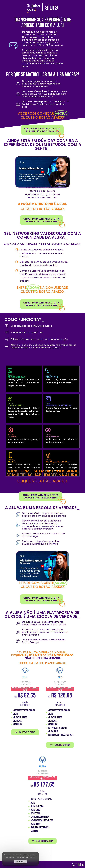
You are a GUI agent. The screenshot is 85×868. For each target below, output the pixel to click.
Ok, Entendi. (20, 862)
